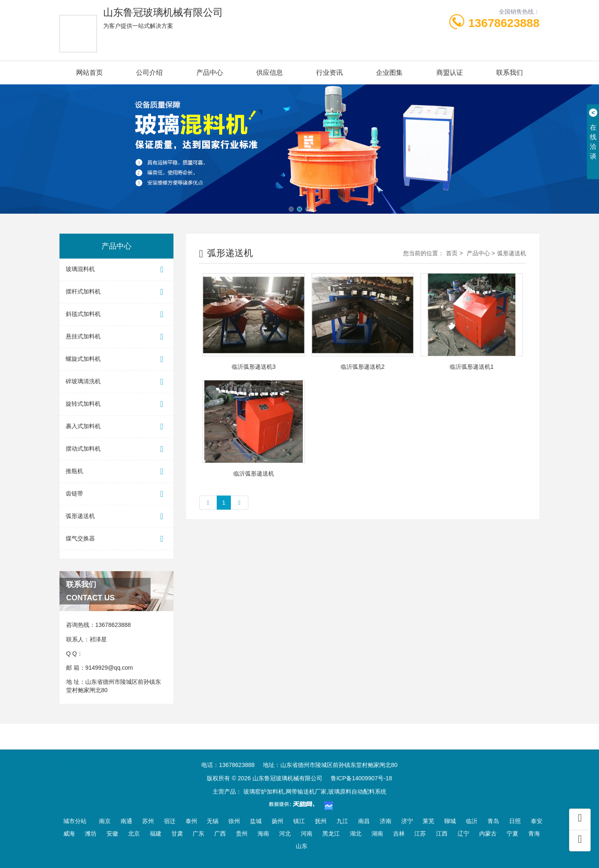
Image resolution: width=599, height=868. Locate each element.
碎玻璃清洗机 (116, 382)
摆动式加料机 (116, 449)
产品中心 (210, 73)
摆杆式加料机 (116, 292)
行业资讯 (329, 73)
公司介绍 (149, 73)
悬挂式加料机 (116, 337)
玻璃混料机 (116, 270)
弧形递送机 (116, 517)
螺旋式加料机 (116, 359)
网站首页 (89, 73)
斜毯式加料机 (116, 314)
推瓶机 (116, 472)
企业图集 (389, 73)
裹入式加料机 (116, 427)
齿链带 (116, 494)
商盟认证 (450, 73)
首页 (452, 253)
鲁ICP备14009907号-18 (361, 778)
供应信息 (270, 73)
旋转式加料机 (116, 404)
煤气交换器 (116, 539)
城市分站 (75, 821)
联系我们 (510, 73)
